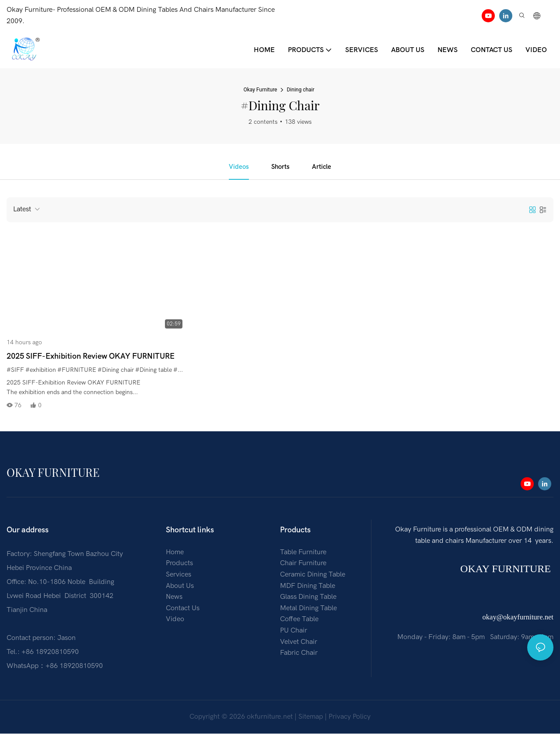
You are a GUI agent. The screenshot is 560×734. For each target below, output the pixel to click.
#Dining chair (116, 371)
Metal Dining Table (308, 609)
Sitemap (311, 717)
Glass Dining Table (308, 598)
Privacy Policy (350, 717)
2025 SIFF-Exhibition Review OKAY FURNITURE (91, 357)
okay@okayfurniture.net (518, 618)
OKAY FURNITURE (507, 570)
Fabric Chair (299, 654)
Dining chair (300, 90)
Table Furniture (303, 553)
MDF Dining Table (308, 586)
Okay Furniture (260, 90)
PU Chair (294, 631)
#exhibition (41, 371)
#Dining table (154, 371)
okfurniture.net (270, 717)
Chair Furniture (303, 564)
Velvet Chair (299, 642)
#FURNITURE (77, 371)
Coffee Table (299, 620)
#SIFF (15, 371)
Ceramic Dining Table (313, 575)
